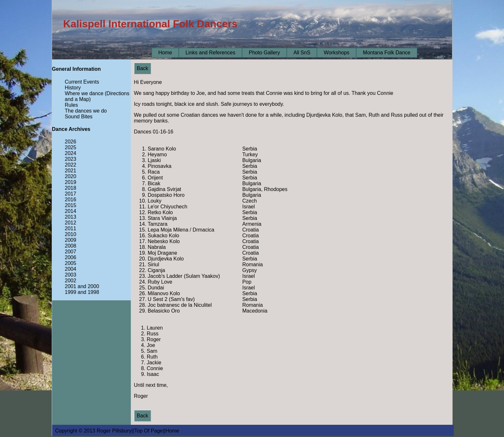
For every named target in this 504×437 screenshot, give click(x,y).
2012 (71, 223)
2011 (71, 228)
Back (143, 68)
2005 (71, 263)
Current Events (82, 82)
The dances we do (86, 111)
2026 (71, 142)
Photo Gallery (264, 53)
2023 (71, 159)
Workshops (337, 53)
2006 (71, 257)
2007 (71, 252)
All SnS (302, 53)
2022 (71, 165)
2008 (71, 246)
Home (165, 53)
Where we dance (84, 93)
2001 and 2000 (82, 286)
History (73, 88)
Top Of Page (149, 431)
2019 (71, 182)
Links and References (210, 53)
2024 (71, 153)
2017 (71, 194)
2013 (71, 217)
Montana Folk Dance (387, 53)
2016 (71, 200)
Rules (72, 105)
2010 (71, 234)
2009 (71, 240)
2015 (71, 205)
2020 (71, 176)
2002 (71, 281)
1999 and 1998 (82, 292)
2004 (71, 269)
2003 (71, 275)
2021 (71, 171)
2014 (71, 211)
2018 (71, 188)
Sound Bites (79, 117)
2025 (71, 147)
